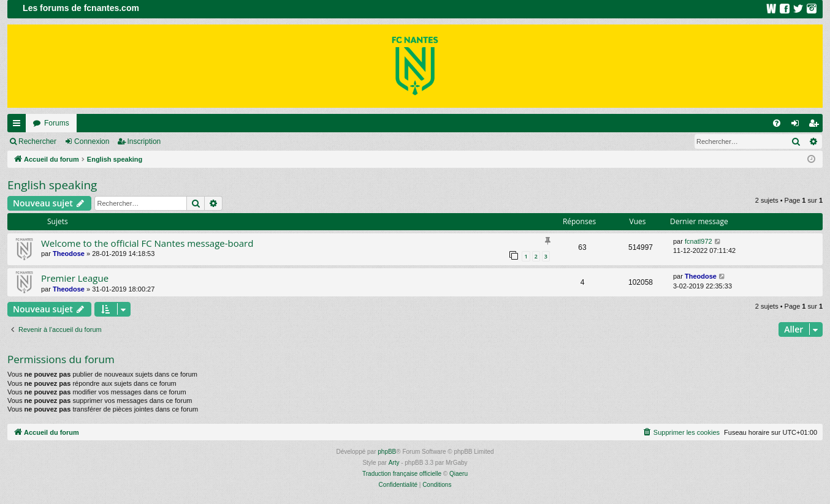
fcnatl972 (699, 241)
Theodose (69, 254)
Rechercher (37, 141)
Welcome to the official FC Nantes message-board (147, 243)
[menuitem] (777, 123)
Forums (57, 123)
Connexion (92, 141)
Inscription (144, 141)
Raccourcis (19, 126)
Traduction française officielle (402, 474)
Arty (394, 463)
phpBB (387, 452)
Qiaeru (459, 474)
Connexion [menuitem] (798, 126)
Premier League (75, 278)
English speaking (52, 185)
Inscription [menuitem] (816, 126)
